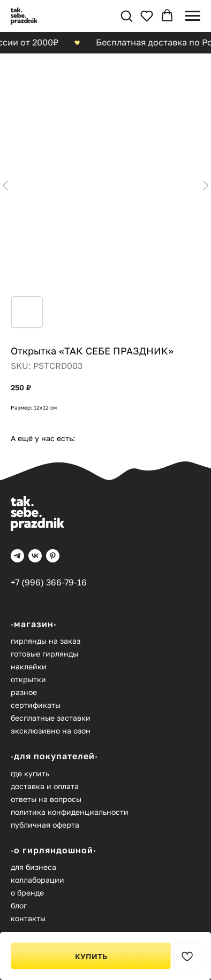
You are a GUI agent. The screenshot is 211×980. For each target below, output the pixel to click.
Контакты (28, 918)
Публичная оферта (45, 825)
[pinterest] (53, 556)
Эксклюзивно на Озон (51, 731)
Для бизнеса (33, 867)
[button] (126, 16)
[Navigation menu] (193, 16)
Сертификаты (36, 705)
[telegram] (17, 556)
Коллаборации (37, 880)
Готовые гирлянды (44, 654)
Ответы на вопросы (46, 799)
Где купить (30, 773)
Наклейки (29, 666)
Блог (19, 905)
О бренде (27, 893)
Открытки (28, 679)
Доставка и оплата (45, 786)
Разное (24, 692)
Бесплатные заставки (51, 718)
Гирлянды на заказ (46, 641)
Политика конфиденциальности (70, 812)
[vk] (35, 556)
